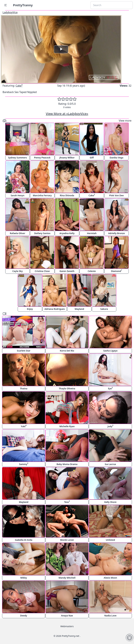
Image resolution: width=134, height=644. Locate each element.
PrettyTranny (23, 5)
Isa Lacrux (110, 464)
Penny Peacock (42, 158)
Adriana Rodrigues (55, 309)
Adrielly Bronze (116, 233)
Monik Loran (67, 540)
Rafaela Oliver (17, 233)
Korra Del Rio (67, 351)
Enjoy (30, 309)
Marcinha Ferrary (42, 195)
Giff (92, 158)
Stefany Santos (42, 233)
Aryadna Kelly (67, 233)
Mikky (24, 578)
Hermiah (92, 233)
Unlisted (110, 540)
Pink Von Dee (116, 195)
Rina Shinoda (67, 195)
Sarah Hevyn (17, 195)
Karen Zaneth (67, 271)
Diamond (116, 271)
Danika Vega (116, 158)
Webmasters (67, 626)
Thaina (24, 388)
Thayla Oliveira (67, 388)
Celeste (92, 271)
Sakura (104, 309)
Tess (67, 502)
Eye (110, 388)
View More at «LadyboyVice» (67, 114)
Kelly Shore (110, 502)
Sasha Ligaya (110, 351)
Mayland (79, 309)
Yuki (24, 426)
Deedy (24, 616)
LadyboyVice (10, 12)
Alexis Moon (110, 578)
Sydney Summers (18, 158)
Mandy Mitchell (67, 578)
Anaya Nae (67, 616)
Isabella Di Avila (24, 540)
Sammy (24, 464)
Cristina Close (42, 271)
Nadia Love (110, 616)
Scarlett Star (24, 351)
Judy (110, 426)
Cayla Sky (18, 271)
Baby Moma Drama (67, 464)
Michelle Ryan (67, 426)
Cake (19, 86)
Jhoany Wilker (67, 158)
